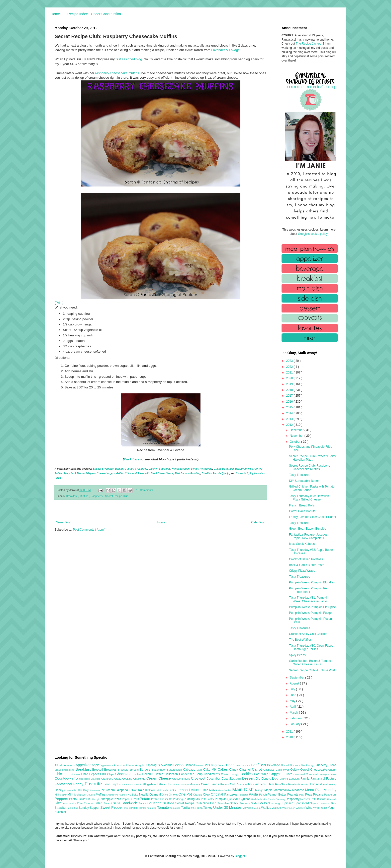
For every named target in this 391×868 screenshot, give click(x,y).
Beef (255, 765)
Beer (263, 765)
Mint (71, 795)
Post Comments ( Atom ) (89, 530)
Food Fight (111, 784)
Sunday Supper (90, 808)
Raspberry (97, 496)
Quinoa (246, 799)
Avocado (167, 765)
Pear (302, 795)
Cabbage (190, 770)
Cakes (224, 769)
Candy (234, 770)
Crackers (96, 779)
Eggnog (284, 779)
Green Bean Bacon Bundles (308, 529)
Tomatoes (176, 808)
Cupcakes (229, 779)
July (293, 689)
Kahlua (134, 790)
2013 (290, 419)
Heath (305, 784)
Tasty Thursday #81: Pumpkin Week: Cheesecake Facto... (309, 599)
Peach (263, 795)
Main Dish (244, 789)
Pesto (73, 799)
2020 (290, 378)
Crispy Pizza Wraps (302, 571)
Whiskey (301, 808)
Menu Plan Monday (321, 790)
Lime (205, 790)
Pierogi (96, 799)
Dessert (249, 778)
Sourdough (275, 803)
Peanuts (293, 795)
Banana (190, 765)
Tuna (200, 808)
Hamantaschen (181, 469)
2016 (290, 402)
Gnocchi (165, 784)
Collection (172, 774)
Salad (99, 803)
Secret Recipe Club (117, 496)
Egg (276, 778)
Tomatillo (152, 808)
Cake (200, 770)
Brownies (111, 770)
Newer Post (64, 522)
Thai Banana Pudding (188, 473)
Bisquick (295, 765)
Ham (271, 784)
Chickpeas (75, 774)
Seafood (169, 803)
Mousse (91, 795)
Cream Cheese (159, 778)
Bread (332, 765)
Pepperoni (330, 795)
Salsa (117, 803)
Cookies (247, 774)
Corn (290, 774)
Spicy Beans (297, 655)
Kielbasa (151, 790)
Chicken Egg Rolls (160, 469)
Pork (136, 799)
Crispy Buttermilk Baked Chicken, (234, 469)
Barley (200, 765)
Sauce (143, 803)
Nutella (144, 795)
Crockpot (199, 778)
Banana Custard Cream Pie (131, 469)
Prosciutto (167, 799)
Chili (104, 774)
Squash (315, 803)
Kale (142, 790)
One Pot (186, 794)
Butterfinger (159, 770)
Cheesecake (319, 770)
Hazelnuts (295, 784)
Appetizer (84, 765)
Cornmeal (312, 774)
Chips (111, 774)
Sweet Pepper (112, 807)
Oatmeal (156, 795)
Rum (80, 803)
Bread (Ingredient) (65, 770)
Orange (198, 795)
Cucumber (214, 779)
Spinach (289, 803)
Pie (89, 799)
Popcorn (127, 799)
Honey (59, 790)
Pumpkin (221, 799)
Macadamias (225, 790)
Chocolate (124, 774)
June (293, 695)
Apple (96, 765)
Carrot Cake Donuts (302, 511)
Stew (333, 803)
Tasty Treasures (300, 475)
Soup (263, 803)
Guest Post (259, 784)
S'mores (89, 803)
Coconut (148, 774)
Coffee (160, 774)
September (297, 678)
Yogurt (332, 808)
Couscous (85, 779)
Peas (309, 795)
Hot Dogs (84, 790)
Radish (255, 799)
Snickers (245, 803)
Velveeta (248, 808)
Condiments (212, 774)
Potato (145, 799)
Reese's (305, 799)
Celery (295, 770)
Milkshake (61, 795)
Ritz (74, 803)
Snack (235, 803)
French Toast (127, 784)
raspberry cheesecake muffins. (118, 73)
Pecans (319, 795)
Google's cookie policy (313, 234)
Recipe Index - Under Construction (94, 14)
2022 (290, 367)
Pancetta (244, 795)
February (296, 718)
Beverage (274, 765)
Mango (260, 790)
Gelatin (139, 784)
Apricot (119, 765)
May (293, 701)
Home (55, 14)
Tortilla (186, 808)
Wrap (317, 808)
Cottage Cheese (328, 774)
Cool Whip (262, 774)
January (295, 724)
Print (59, 303)
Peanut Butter (278, 795)
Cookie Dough (230, 774)
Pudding (178, 799)
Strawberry (62, 808)
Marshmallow (283, 790)
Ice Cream (108, 790)
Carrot (258, 769)
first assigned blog (129, 59)
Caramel (245, 770)
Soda (255, 803)
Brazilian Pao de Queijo (216, 473)
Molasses (80, 795)
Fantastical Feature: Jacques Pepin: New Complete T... (308, 536)
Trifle (194, 808)
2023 (290, 361)
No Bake (133, 795)
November (297, 436)
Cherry (332, 770)
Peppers (62, 799)
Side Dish (210, 803)
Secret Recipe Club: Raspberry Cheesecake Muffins (310, 467)
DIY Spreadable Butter (304, 481)
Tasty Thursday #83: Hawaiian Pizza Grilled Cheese (309, 498)
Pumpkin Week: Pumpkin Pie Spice (312, 607)
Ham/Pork (282, 784)
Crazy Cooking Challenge (130, 779)
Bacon (179, 765)
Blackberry (308, 765)
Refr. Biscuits (319, 799)
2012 (290, 425)
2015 (290, 407)
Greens (225, 784)
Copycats (278, 774)
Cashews (269, 770)
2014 (290, 413)
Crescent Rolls (182, 779)
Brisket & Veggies (103, 469)
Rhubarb (332, 799)
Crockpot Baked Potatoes (306, 559)
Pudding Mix (192, 799)
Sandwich (130, 803)
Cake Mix (210, 770)
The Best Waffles (300, 640)
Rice (59, 803)
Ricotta (67, 803)
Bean (231, 765)
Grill (233, 784)
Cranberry (108, 779)
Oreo (207, 795)
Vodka (258, 808)
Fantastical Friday (70, 784)
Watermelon (289, 808)
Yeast (324, 808)
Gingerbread (151, 784)
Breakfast (72, 496)
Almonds (70, 765)
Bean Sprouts (243, 765)
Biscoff (286, 765)
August (295, 683)
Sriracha (325, 803)
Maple (269, 790)
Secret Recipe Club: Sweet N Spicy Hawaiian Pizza (312, 458)
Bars (207, 765)
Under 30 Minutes (228, 807)
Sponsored (302, 803)
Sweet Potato (131, 808)
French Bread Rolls (302, 505)
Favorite (94, 784)
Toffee (143, 808)
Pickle (82, 799)
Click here (132, 459)
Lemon (183, 790)
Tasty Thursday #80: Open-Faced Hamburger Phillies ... (311, 647)
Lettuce (195, 790)
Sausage (155, 803)
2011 (290, 732)
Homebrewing (328, 784)
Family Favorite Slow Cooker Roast (312, 517)
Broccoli (98, 770)
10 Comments (145, 490)
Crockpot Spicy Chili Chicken (308, 634)
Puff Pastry (208, 799)
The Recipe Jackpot (309, 44)
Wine (309, 808)
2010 (290, 737)
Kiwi (159, 790)
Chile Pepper (91, 774)
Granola (196, 784)
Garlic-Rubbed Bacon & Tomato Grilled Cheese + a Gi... (310, 663)
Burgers (146, 770)
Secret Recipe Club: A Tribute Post (312, 670)
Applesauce (107, 765)
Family (305, 779)
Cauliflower (283, 770)
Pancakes (231, 795)
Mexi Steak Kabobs (302, 544)
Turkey (208, 808)
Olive (165, 795)
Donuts (267, 779)
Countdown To (67, 778)
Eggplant (295, 779)
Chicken (62, 774)
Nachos (123, 795)
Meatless (299, 790)
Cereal (305, 770)
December (297, 430)
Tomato (163, 807)
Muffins (84, 496)
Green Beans (211, 784)
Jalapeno (122, 790)
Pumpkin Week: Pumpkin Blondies (312, 582)
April (293, 707)
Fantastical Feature (323, 779)
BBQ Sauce (219, 765)
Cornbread (300, 774)
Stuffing (74, 808)
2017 (290, 396)
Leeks (173, 790)
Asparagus (153, 765)
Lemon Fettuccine (202, 469)
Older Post (258, 522)
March (294, 713)
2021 (290, 372)
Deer (239, 779)
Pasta (254, 794)
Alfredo (59, 765)
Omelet (174, 795)
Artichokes (129, 765)
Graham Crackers (180, 784)
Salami (108, 803)
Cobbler (138, 774)
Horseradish (71, 790)
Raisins (264, 799)
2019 (290, 384)
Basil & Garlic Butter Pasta (307, 565)
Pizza (118, 799)
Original (217, 794)
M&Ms (213, 790)
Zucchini (60, 812)
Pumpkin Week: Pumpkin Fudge (310, 613)
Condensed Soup (191, 774)
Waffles (266, 808)
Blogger (240, 856)
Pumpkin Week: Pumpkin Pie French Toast (308, 590)
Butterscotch (175, 770)
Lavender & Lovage (225, 50)
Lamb (165, 790)
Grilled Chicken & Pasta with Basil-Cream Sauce (145, 473)
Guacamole (244, 784)
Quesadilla (234, 799)
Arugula (140, 765)
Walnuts (277, 808)
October (295, 442)
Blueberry (321, 765)
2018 (290, 390)
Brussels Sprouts (129, 770)
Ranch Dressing (277, 799)
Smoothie (224, 803)
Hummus (96, 790)
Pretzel (156, 799)
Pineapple (107, 799)
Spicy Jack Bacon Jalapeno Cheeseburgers (89, 473)
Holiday (314, 784)
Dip (259, 779)
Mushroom (113, 795)
